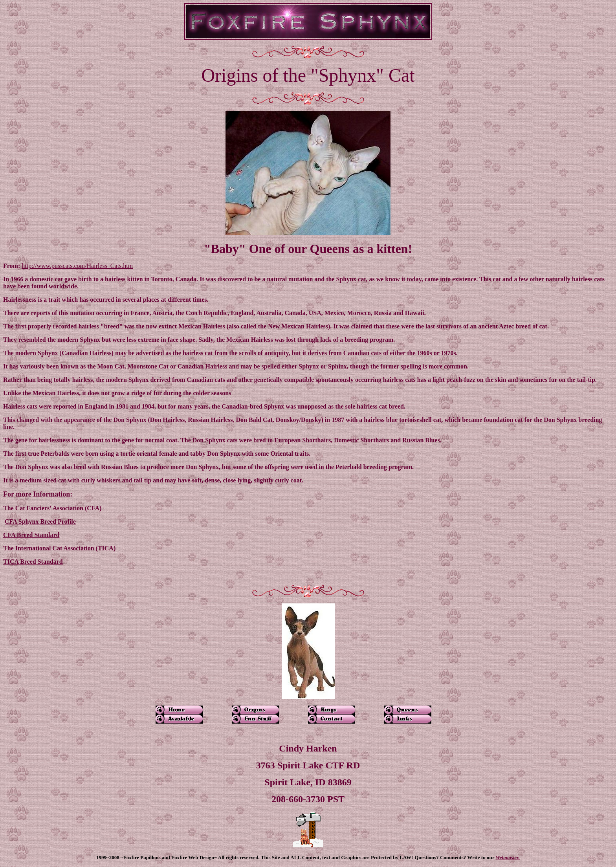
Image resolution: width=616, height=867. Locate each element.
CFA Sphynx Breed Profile (40, 521)
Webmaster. (508, 857)
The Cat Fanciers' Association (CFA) (52, 508)
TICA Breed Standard (33, 562)
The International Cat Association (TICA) (59, 548)
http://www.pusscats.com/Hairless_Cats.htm (77, 266)
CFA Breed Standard (31, 535)
